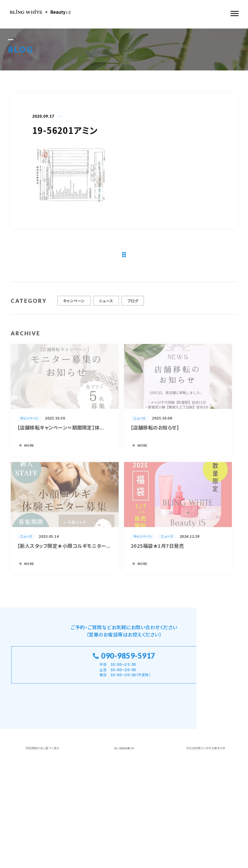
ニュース (106, 303)
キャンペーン (74, 303)
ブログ (133, 303)
